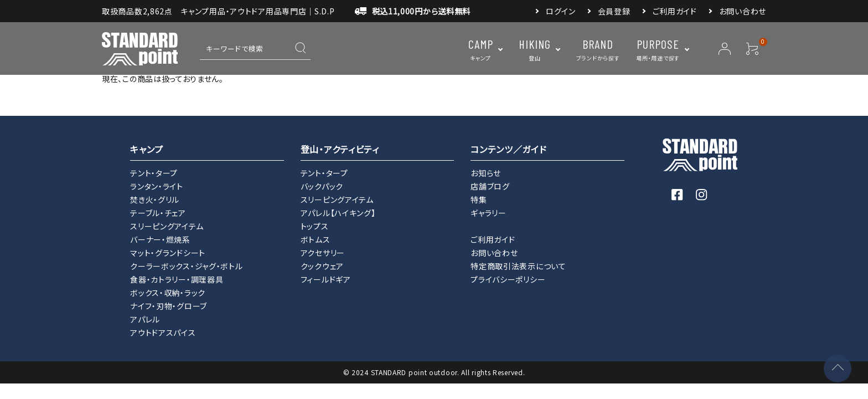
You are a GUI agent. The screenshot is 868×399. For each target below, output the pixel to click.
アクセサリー (323, 253)
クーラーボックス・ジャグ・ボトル (186, 266)
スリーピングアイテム (167, 226)
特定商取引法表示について (518, 266)
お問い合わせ (743, 11)
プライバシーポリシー (508, 279)
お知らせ (486, 173)
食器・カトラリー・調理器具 (177, 279)
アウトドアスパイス (163, 332)
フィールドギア (326, 279)
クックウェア (322, 266)
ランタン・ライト (157, 186)
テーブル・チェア (158, 213)
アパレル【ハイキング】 (338, 213)
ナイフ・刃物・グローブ (169, 306)
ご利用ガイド (675, 11)
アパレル (145, 319)
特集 (479, 199)
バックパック (322, 186)
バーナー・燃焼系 (160, 239)
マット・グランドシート (168, 253)
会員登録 (614, 11)
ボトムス (316, 239)
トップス (315, 226)
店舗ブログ (490, 186)
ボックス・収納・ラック (168, 293)
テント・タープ (154, 173)
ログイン (561, 11)
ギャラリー (489, 213)
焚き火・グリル (155, 199)
